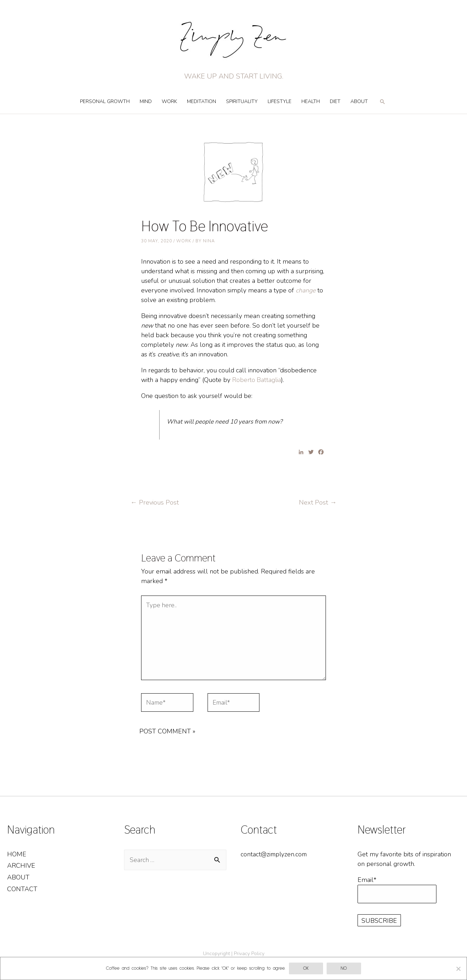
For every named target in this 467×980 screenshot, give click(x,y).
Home (17, 857)
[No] (458, 969)
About (359, 101)
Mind (146, 101)
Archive (21, 869)
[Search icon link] (382, 105)
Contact (22, 892)
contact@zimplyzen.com (275, 857)
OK (306, 968)
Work (169, 101)
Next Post (317, 502)
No (344, 968)
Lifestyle (280, 101)
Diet (335, 101)
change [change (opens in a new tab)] (306, 290)
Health (311, 101)
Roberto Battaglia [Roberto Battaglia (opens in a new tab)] (257, 380)
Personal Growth (105, 101)
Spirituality (242, 101)
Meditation (202, 101)
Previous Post (155, 502)
